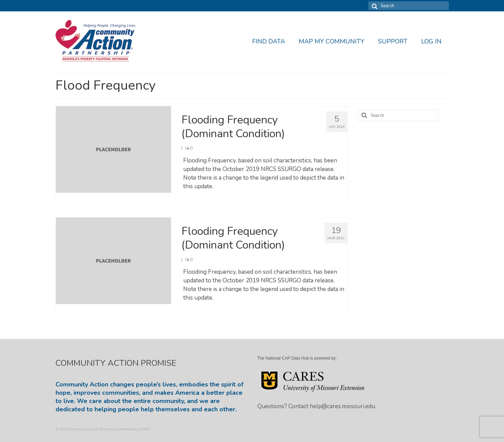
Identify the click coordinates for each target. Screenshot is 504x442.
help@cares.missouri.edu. (343, 406)
